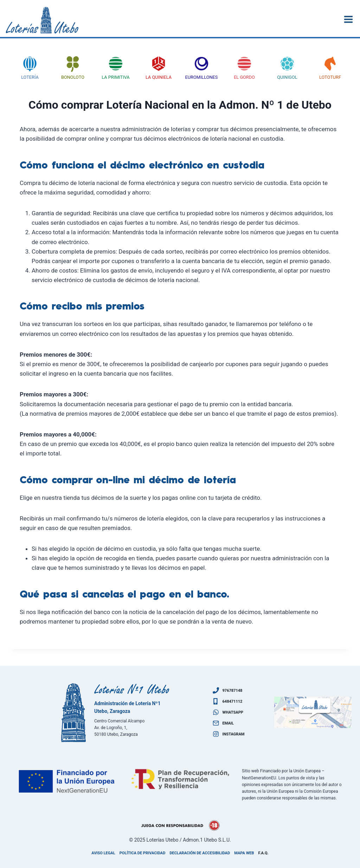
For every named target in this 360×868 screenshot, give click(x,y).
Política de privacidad (143, 853)
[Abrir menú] (349, 19)
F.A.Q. (263, 853)
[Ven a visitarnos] (313, 713)
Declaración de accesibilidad (200, 853)
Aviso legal (103, 853)
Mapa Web (244, 853)
